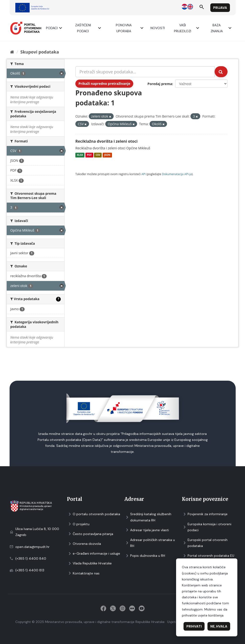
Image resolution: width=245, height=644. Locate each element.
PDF (89, 155)
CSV (98, 155)
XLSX (80, 155)
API (144, 174)
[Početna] (12, 52)
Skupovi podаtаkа (40, 52)
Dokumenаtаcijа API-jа (177, 174)
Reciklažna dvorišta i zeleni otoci (106, 141)
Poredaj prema (160, 84)
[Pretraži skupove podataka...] (145, 72)
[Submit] (221, 72)
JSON (107, 155)
